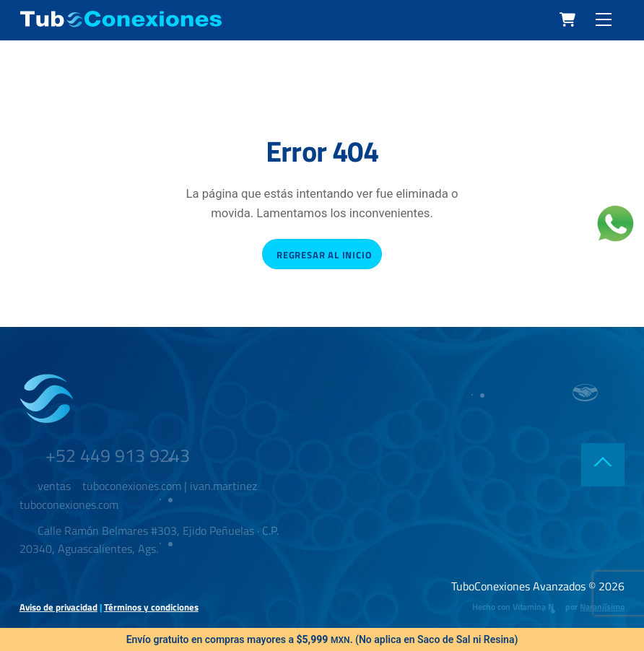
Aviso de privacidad (58, 607)
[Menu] (604, 20)
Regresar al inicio (324, 255)
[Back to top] (603, 465)
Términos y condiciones (151, 607)
